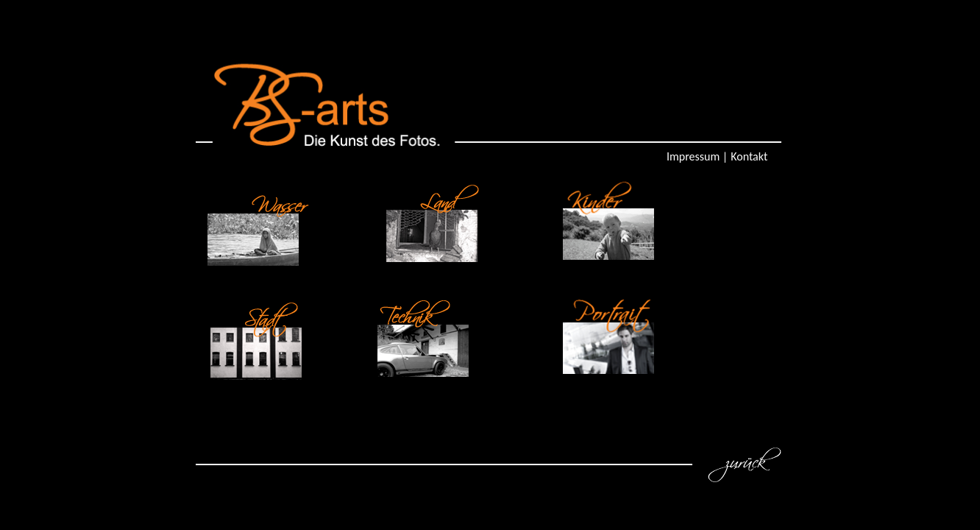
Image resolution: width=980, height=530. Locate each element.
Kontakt (749, 156)
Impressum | (697, 156)
